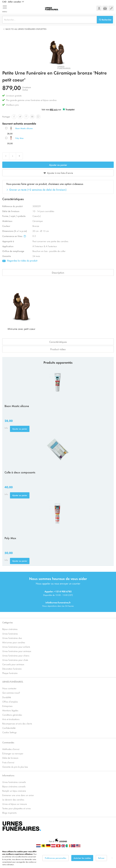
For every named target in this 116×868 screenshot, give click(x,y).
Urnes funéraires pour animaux (17, 651)
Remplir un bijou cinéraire (14, 791)
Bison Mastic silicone (24, 128)
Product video (58, 349)
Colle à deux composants (20, 472)
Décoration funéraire (12, 669)
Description (58, 273)
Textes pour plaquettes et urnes (17, 808)
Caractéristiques (58, 342)
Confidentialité (9, 728)
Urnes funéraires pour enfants (16, 647)
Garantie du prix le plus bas (15, 767)
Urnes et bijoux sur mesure (15, 804)
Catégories (8, 622)
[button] (13, 2)
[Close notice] (112, 858)
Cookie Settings (9, 732)
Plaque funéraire (10, 673)
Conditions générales (12, 715)
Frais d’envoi (8, 762)
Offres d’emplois (10, 702)
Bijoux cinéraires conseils (14, 786)
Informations (8, 775)
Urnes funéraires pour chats (15, 660)
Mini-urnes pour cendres (14, 642)
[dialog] (58, 858)
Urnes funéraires (10, 634)
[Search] (105, 20)
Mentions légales (10, 710)
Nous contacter (9, 688)
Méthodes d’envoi (11, 749)
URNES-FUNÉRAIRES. (13, 682)
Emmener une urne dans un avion (18, 795)
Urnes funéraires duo (12, 638)
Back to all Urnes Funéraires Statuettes (26, 29)
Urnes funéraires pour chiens (16, 655)
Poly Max (19, 138)
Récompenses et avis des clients (17, 723)
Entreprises (7, 706)
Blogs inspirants (9, 813)
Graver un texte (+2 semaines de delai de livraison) (38, 190)
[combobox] (50, 20)
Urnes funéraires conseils (14, 782)
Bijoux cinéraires (10, 629)
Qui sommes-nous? (11, 693)
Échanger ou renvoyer (13, 753)
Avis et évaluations (11, 719)
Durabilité (7, 697)
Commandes (8, 742)
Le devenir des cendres (13, 799)
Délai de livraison (10, 758)
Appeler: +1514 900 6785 (58, 591)
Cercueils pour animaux (13, 664)
